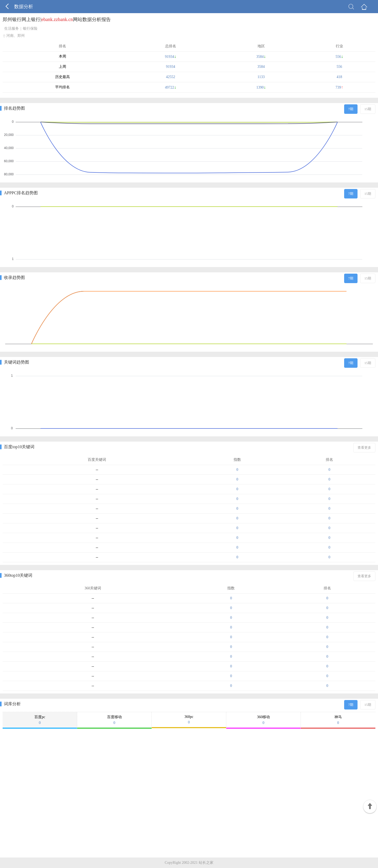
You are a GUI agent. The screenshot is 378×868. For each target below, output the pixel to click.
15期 (368, 109)
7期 (351, 109)
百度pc (40, 720)
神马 (338, 720)
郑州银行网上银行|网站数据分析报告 (57, 19)
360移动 (263, 720)
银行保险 (30, 29)
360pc (189, 720)
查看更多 (364, 448)
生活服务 (12, 29)
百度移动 (114, 720)
